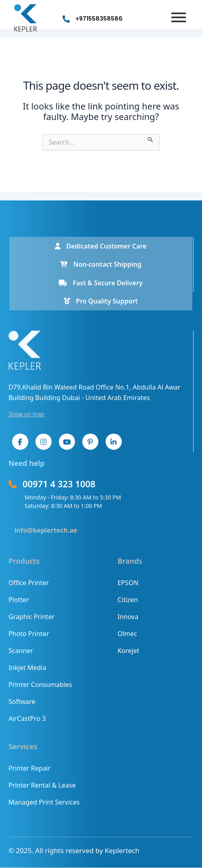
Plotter (19, 600)
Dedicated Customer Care (101, 246)
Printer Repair (29, 768)
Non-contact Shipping (101, 264)
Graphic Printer (31, 617)
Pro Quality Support (101, 301)
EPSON (128, 583)
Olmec (127, 634)
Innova (128, 617)
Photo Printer (29, 634)
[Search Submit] (151, 138)
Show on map (27, 414)
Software (22, 702)
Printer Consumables (40, 685)
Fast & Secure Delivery (101, 283)
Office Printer (29, 583)
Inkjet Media (27, 668)
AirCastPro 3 (27, 718)
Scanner (21, 651)
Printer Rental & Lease (42, 785)
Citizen (128, 600)
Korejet (128, 651)
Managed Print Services (44, 802)
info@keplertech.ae (46, 530)
